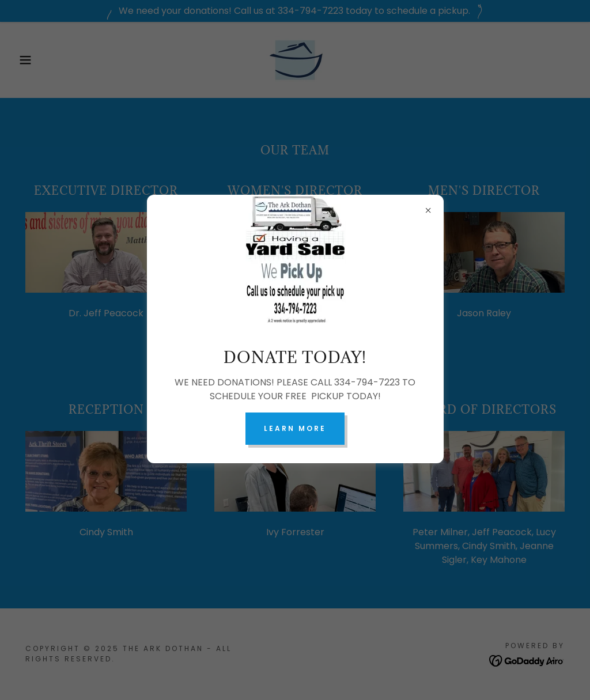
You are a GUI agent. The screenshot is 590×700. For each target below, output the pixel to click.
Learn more (295, 428)
